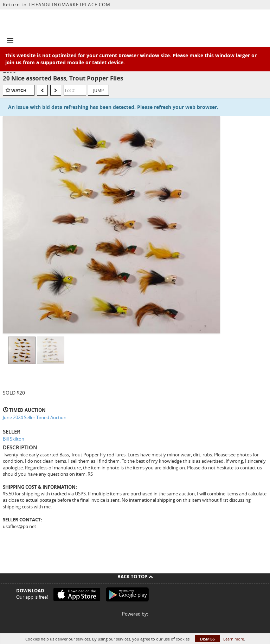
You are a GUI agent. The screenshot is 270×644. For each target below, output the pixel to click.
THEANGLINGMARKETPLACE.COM (70, 5)
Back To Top (135, 577)
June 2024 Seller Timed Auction (35, 417)
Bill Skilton (14, 439)
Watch (19, 90)
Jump (98, 90)
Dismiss (207, 639)
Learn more (234, 639)
